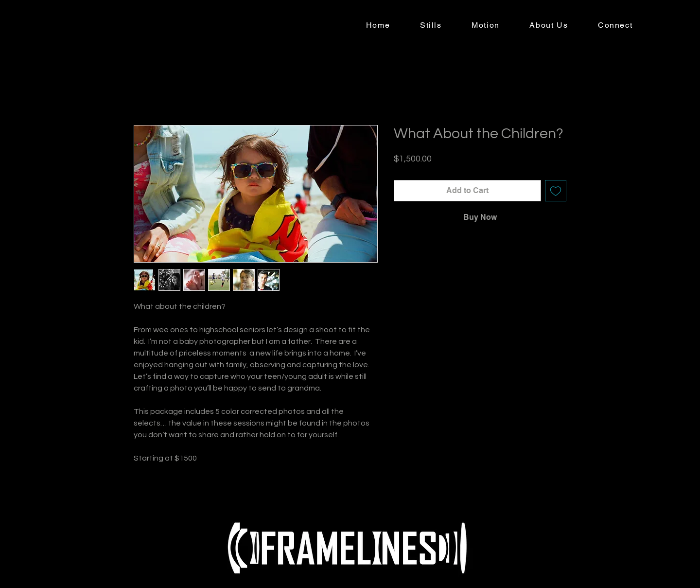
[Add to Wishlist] (556, 191)
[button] (431, 26)
